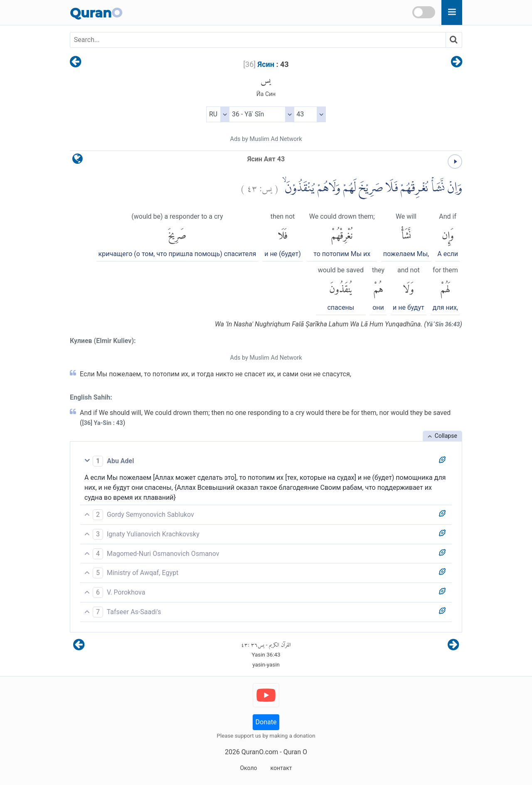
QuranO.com (260, 752)
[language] (78, 161)
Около (248, 768)
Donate (266, 722)
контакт (281, 768)
